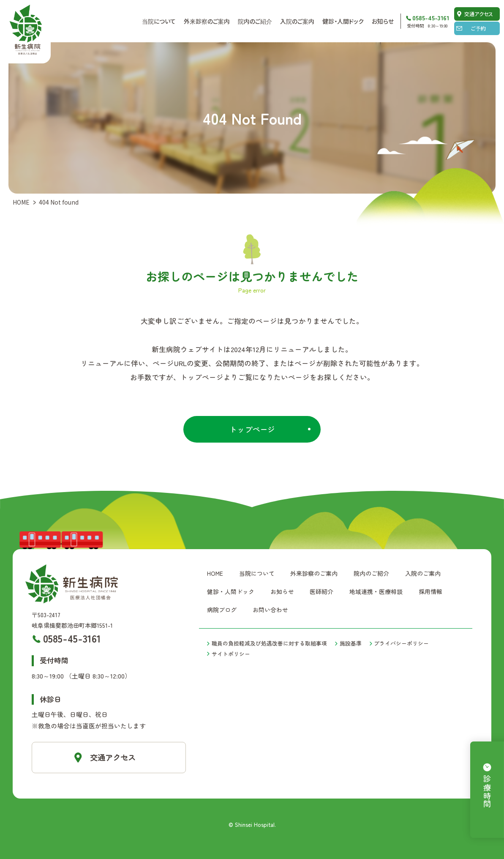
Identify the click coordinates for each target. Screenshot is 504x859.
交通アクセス (479, 14)
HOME (21, 202)
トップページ (252, 429)
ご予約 (478, 28)
